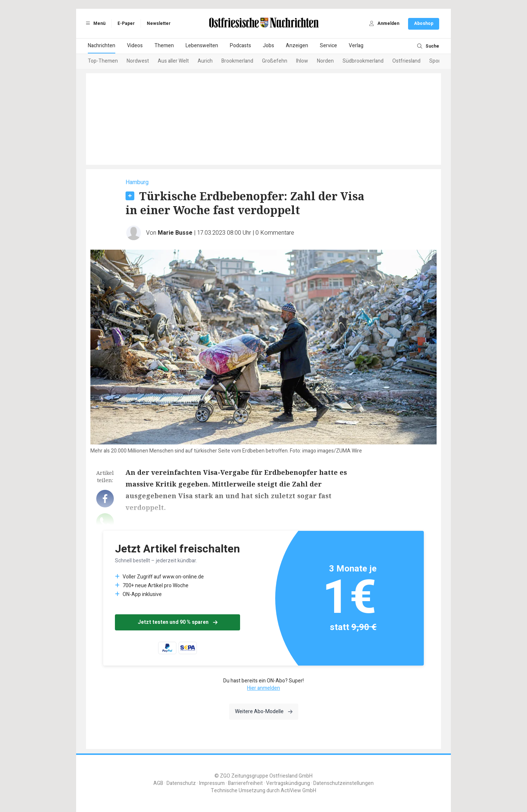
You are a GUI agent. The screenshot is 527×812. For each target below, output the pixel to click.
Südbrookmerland (363, 61)
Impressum (212, 783)
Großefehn (275, 61)
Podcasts (240, 46)
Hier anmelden (263, 688)
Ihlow (302, 61)
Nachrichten (102, 46)
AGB (158, 783)
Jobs (268, 46)
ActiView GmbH (298, 791)
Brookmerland (237, 61)
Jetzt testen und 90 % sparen (177, 622)
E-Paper (126, 23)
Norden (325, 61)
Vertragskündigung (288, 783)
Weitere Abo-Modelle (264, 712)
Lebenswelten (202, 46)
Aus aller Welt (173, 61)
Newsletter (159, 23)
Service (328, 46)
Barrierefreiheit (245, 783)
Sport (436, 61)
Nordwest (138, 61)
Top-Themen (103, 61)
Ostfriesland (406, 61)
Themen (164, 46)
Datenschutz (181, 783)
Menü (94, 23)
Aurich (205, 61)
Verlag (356, 46)
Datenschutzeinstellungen (343, 783)
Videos (135, 46)
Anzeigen (297, 46)
